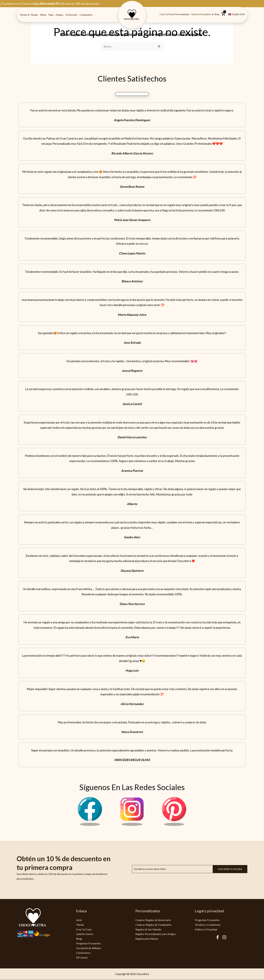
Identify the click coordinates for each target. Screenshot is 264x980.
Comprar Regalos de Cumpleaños (154, 925)
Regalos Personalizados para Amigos (156, 934)
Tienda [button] (23, 15)
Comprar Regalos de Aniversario (154, 920)
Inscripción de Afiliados (89, 948)
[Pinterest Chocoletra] (174, 825)
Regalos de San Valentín (149, 930)
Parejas (34, 15)
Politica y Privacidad (206, 930)
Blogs (79, 939)
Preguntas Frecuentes (89, 944)
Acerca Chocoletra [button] (201, 14)
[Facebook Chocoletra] (90, 825)
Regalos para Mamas (147, 939)
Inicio (79, 920)
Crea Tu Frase (84, 930)
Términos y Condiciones (208, 925)
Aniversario (71, 15)
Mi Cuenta (82, 958)
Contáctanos (83, 953)
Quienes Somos (85, 934)
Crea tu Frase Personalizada (174, 14)
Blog (217, 14)
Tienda (80, 925)
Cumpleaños (86, 15)
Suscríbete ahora (230, 869)
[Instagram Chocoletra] (132, 825)
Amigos (60, 15)
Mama (43, 15)
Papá (51, 15)
